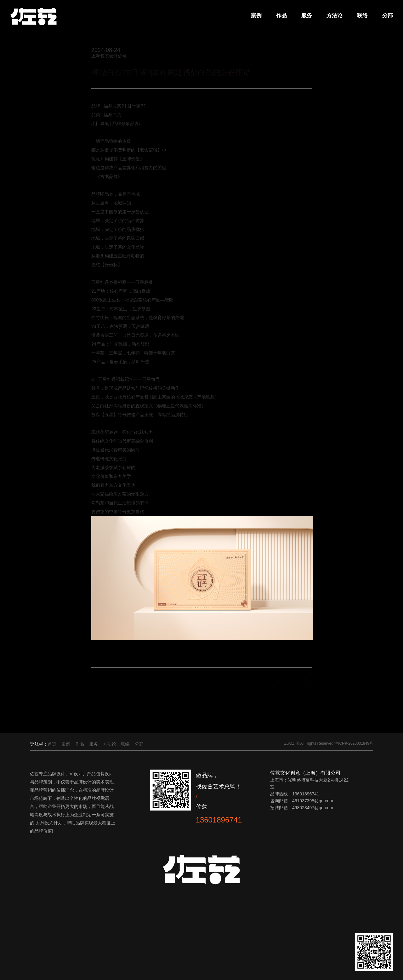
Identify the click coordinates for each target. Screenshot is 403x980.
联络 (361, 16)
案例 (255, 16)
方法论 (334, 16)
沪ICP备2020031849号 (354, 743)
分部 (387, 16)
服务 (306, 16)
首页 (52, 744)
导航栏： (39, 744)
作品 (281, 16)
